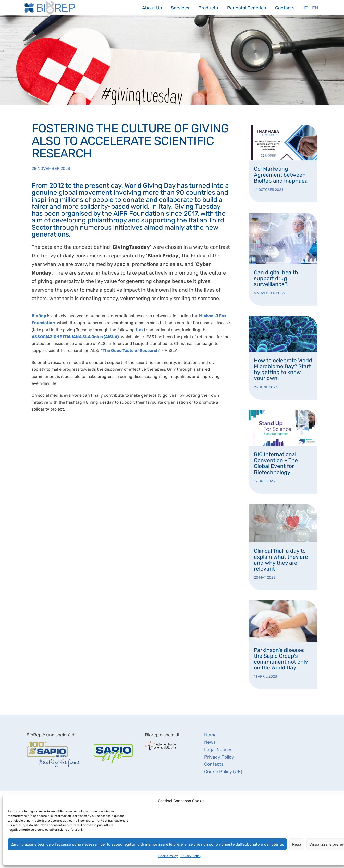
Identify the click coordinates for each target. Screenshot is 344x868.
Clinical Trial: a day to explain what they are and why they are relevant (281, 560)
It (306, 8)
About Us (152, 8)
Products (208, 8)
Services (180, 8)
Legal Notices (218, 750)
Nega (297, 844)
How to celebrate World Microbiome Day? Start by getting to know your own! (283, 369)
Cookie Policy (168, 856)
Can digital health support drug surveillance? (276, 278)
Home (210, 735)
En (315, 8)
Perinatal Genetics (247, 8)
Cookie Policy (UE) (223, 772)
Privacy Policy (191, 856)
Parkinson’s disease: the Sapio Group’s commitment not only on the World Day (281, 659)
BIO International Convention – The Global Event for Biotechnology (276, 463)
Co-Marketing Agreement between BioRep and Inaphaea (281, 175)
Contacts (285, 8)
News (210, 742)
